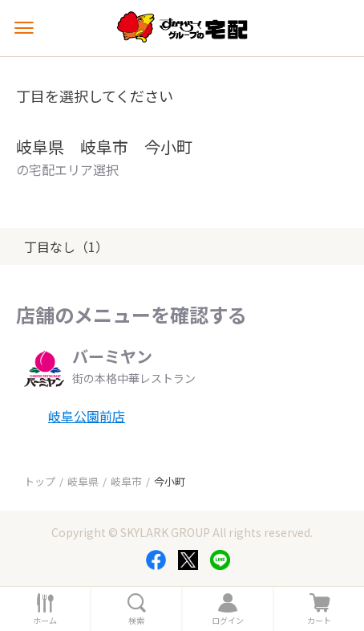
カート (319, 621)
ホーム (45, 621)
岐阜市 (126, 481)
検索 (136, 621)
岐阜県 (83, 481)
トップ (40, 481)
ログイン (228, 621)
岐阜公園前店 (87, 416)
